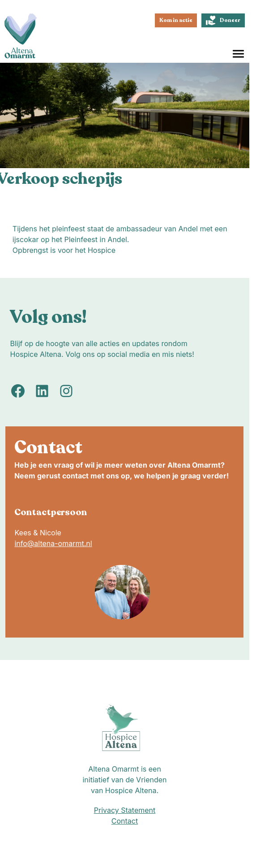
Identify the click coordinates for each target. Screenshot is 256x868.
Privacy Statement (125, 810)
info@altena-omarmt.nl (53, 543)
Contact (125, 821)
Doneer (223, 20)
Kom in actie (176, 20)
